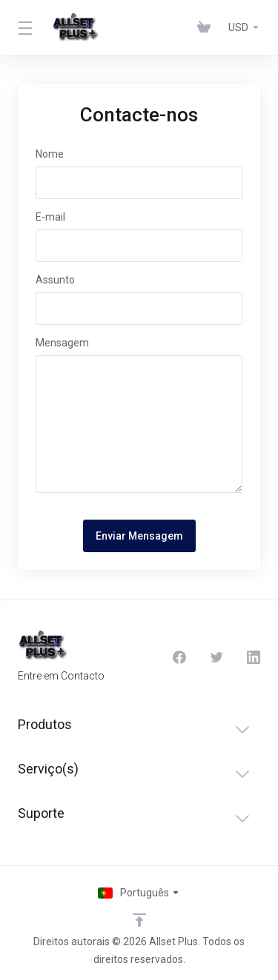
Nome (50, 154)
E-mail (50, 217)
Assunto (55, 280)
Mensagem (62, 343)
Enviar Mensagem (139, 536)
